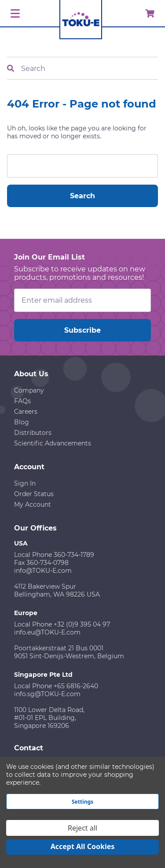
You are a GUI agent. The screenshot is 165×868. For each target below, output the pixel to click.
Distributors (33, 433)
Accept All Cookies (83, 846)
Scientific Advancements (53, 443)
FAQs (22, 401)
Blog (22, 422)
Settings (82, 802)
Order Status (34, 494)
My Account (33, 504)
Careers (26, 412)
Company (29, 390)
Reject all (82, 828)
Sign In (25, 483)
